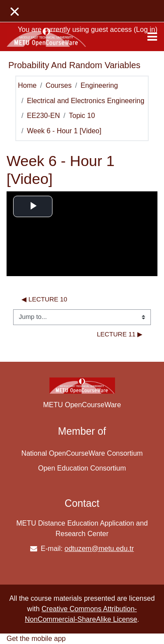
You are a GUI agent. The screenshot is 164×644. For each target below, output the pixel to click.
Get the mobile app (36, 639)
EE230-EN (43, 116)
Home (27, 85)
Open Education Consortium (82, 468)
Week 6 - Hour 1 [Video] (64, 131)
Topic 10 (82, 116)
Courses (59, 85)
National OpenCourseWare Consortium (82, 453)
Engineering (99, 85)
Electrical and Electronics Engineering (85, 101)
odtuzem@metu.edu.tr (99, 549)
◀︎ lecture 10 (44, 299)
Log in (146, 29)
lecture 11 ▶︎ (120, 334)
